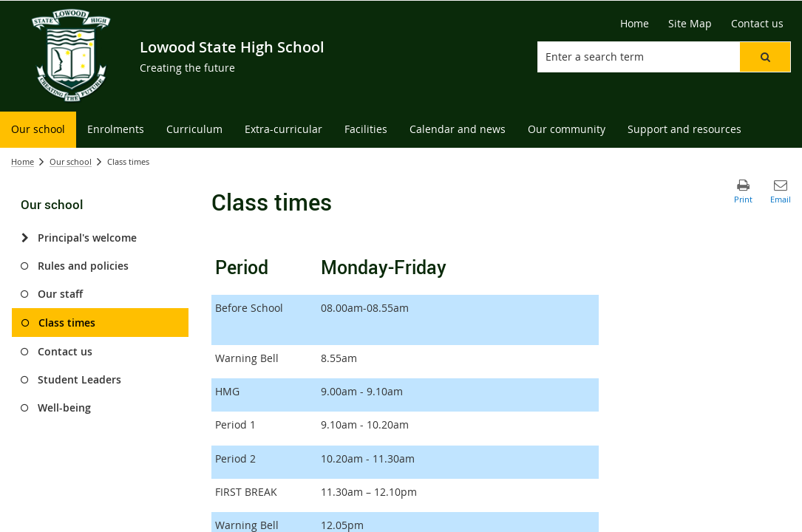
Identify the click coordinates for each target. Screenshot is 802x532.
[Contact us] (757, 24)
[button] (765, 57)
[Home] (635, 24)
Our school (71, 161)
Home (23, 161)
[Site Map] (690, 24)
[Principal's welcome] (25, 238)
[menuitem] (38, 130)
